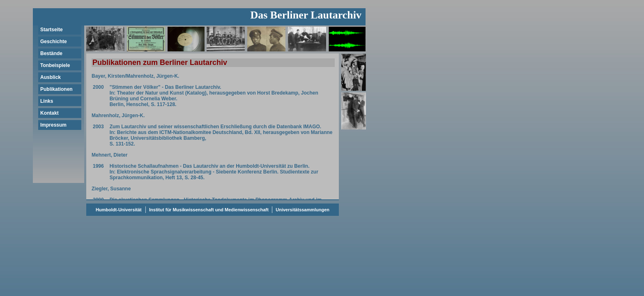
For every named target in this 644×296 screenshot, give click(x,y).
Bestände (51, 53)
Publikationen (56, 89)
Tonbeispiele (55, 65)
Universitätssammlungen (302, 210)
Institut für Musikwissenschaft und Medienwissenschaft (209, 210)
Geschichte (54, 42)
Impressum (53, 125)
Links (47, 101)
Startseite (52, 30)
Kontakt (49, 113)
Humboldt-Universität (119, 210)
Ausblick (51, 77)
